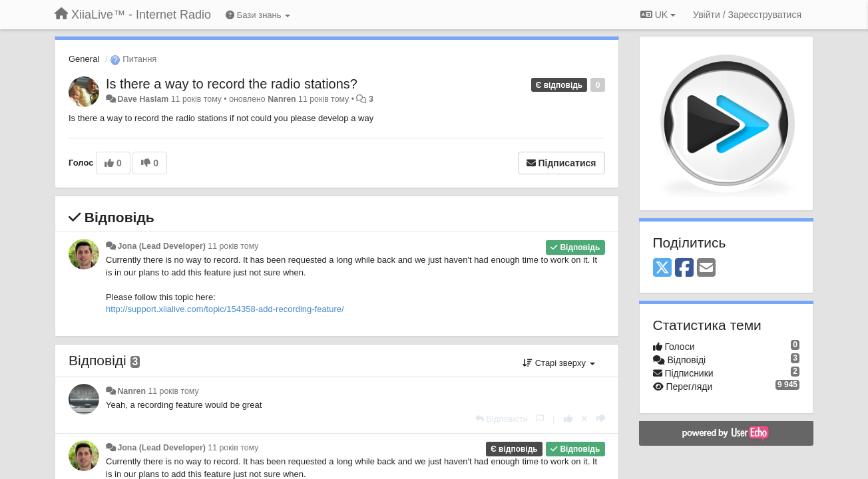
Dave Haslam (143, 99)
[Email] (706, 268)
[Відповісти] (502, 419)
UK (658, 15)
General (84, 59)
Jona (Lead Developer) (161, 246)
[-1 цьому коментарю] (601, 419)
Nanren (282, 99)
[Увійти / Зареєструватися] (747, 15)
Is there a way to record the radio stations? (232, 84)
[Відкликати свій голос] (584, 419)
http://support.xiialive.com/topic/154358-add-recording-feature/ (225, 309)
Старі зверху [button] (558, 363)
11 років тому (233, 246)
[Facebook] (684, 268)
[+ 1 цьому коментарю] (568, 419)
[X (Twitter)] (662, 268)
